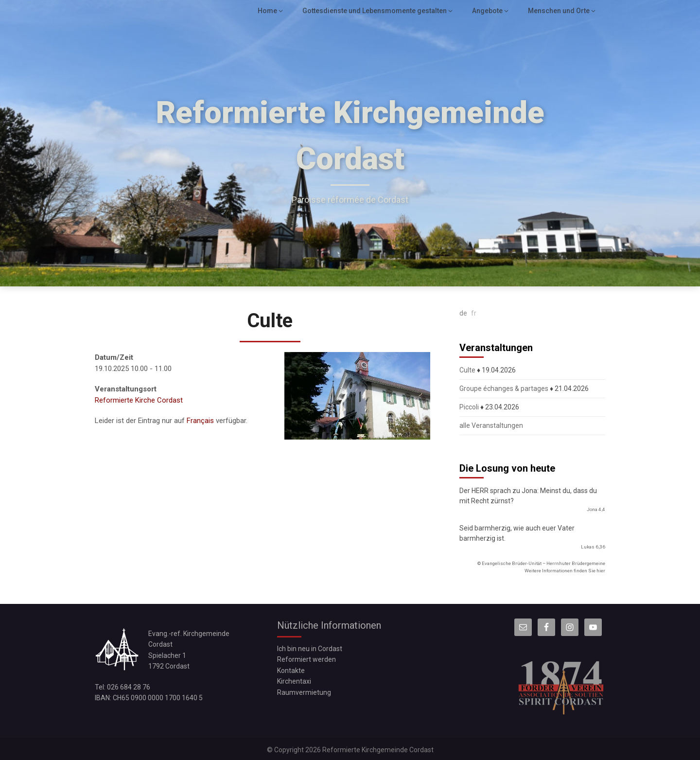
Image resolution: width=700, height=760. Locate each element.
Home (272, 11)
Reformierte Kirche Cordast (139, 400)
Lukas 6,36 (593, 547)
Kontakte (291, 671)
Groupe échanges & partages (504, 389)
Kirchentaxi (294, 681)
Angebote (489, 11)
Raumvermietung (304, 692)
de (463, 313)
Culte (467, 370)
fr (474, 313)
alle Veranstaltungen (491, 425)
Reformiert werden (306, 659)
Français (200, 421)
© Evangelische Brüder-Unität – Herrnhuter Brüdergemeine (541, 563)
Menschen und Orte (560, 11)
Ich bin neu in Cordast (310, 649)
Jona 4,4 (596, 509)
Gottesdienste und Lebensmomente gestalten (377, 11)
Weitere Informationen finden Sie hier (565, 571)
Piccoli (469, 407)
